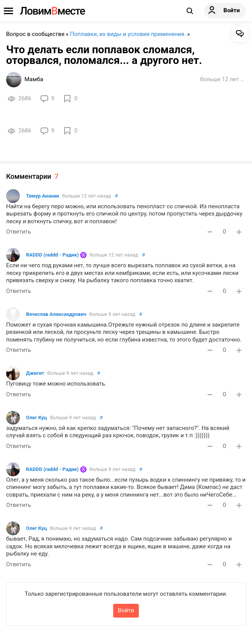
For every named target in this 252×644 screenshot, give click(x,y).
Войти (126, 610)
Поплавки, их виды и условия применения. (128, 34)
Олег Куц (37, 418)
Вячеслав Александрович (56, 314)
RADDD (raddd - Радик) (52, 255)
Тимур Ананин (43, 196)
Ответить (19, 232)
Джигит (35, 373)
